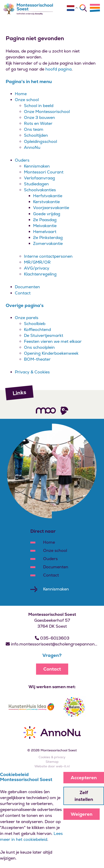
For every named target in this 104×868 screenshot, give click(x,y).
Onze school (27, 100)
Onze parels (27, 318)
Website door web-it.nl (52, 766)
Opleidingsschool (40, 141)
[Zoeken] (83, 8)
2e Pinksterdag (48, 237)
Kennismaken (37, 166)
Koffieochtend (37, 329)
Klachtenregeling (40, 274)
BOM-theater (37, 359)
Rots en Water (38, 123)
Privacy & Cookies (32, 372)
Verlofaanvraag (39, 178)
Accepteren (84, 778)
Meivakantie (45, 226)
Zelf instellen (84, 796)
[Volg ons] (46, 410)
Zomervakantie (48, 243)
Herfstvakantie (48, 196)
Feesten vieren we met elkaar (53, 341)
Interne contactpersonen (48, 256)
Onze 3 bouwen (39, 117)
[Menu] (95, 8)
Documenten (27, 287)
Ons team (34, 129)
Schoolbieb (35, 324)
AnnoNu (32, 147)
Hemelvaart (45, 232)
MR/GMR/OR (37, 262)
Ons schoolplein (39, 347)
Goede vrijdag (47, 214)
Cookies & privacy (52, 757)
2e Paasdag (45, 220)
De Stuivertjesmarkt (44, 335)
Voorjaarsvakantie (51, 208)
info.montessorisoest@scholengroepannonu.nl (52, 644)
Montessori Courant (44, 172)
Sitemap (52, 762)
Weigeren (82, 814)
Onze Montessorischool (47, 111)
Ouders (22, 160)
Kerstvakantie (46, 202)
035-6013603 (52, 638)
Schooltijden (36, 135)
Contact (23, 293)
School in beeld (39, 106)
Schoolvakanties (40, 190)
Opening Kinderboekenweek (51, 353)
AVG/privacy (37, 268)
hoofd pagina (58, 69)
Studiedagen (36, 184)
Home (21, 94)
